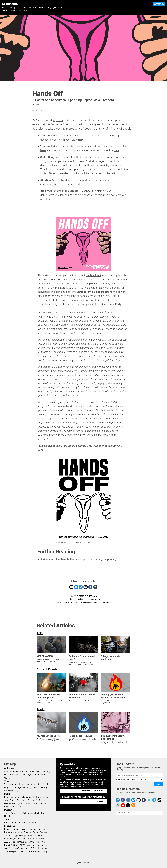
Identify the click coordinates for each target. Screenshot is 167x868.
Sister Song (47, 157)
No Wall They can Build (29, 813)
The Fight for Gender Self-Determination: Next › (93, 603)
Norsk (29, 851)
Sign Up (158, 784)
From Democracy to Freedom (18, 797)
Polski (36, 832)
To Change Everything (21, 787)
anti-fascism (96, 599)
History (46, 771)
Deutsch (32, 829)
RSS (13, 769)
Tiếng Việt (36, 848)
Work (7, 800)
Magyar (34, 839)
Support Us (159, 4)
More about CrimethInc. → (94, 791)
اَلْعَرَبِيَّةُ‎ (16, 845)
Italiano (24, 829)
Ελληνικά (44, 832)
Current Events (46, 111)
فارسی (7, 842)
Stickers (31, 784)
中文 (32, 835)
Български (24, 835)
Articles (8, 768)
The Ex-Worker (11, 813)
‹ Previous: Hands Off (64, 603)
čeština (18, 839)
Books (5, 8)
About (60, 8)
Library (12, 8)
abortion (69, 599)
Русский (28, 832)
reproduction (78, 599)
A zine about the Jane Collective (60, 559)
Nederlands (17, 842)
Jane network (65, 406)
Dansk (38, 845)
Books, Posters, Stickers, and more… (21, 823)
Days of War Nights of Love (17, 803)
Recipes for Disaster (37, 800)
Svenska (30, 845)
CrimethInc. (10, 4)
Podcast (8, 810)
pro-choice (87, 599)
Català (44, 848)
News (15, 775)
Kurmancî (21, 851)
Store (35, 8)
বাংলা (23, 845)
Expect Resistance (19, 800)
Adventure (14, 771)
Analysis (23, 771)
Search (42, 8)
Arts (37, 111)
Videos (39, 784)
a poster (58, 120)
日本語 (14, 835)
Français (41, 829)
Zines (7, 784)
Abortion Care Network (54, 180)
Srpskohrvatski (30, 842)
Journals (14, 784)
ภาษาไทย (9, 848)
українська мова (22, 848)
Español (16, 829)
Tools (19, 8)
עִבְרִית (44, 845)
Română (8, 845)
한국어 (41, 842)
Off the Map (15, 807)
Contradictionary (40, 797)
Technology (24, 775)
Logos (7, 787)
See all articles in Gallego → (15, 10)
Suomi (7, 835)
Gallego (12, 851)
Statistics (92, 161)
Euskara (26, 839)
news (36, 124)
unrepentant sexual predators (94, 292)
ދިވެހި (6, 851)
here (81, 140)
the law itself (93, 275)
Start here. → (100, 801)
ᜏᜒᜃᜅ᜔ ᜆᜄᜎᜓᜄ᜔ (40, 851)
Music (46, 784)
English (8, 829)
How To (8, 775)
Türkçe (41, 839)
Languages (51, 8)
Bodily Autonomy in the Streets (60, 191)
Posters (23, 784)
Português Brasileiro (14, 832)
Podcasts (27, 8)
